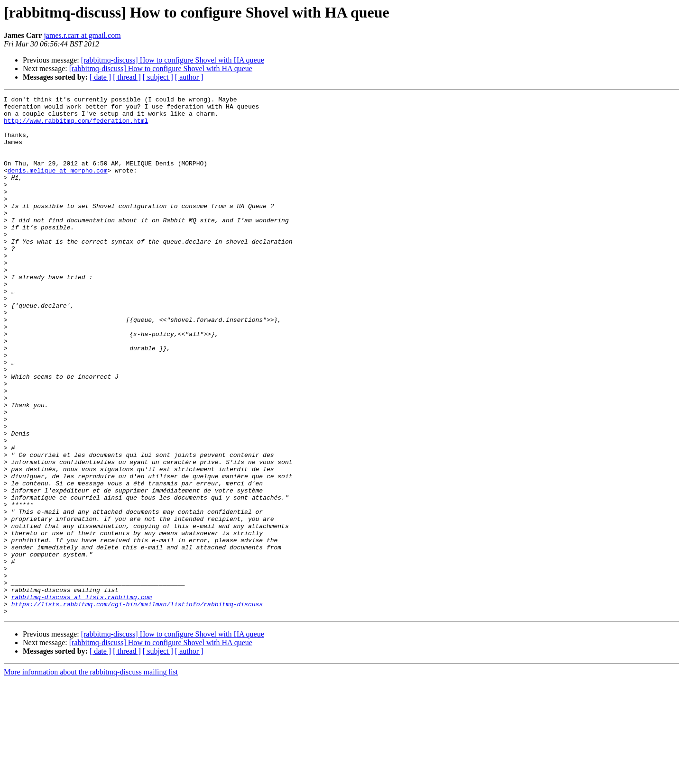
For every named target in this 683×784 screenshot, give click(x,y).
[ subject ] (158, 77)
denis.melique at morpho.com (58, 186)
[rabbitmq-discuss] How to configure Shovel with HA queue (173, 60)
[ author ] (189, 77)
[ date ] (100, 77)
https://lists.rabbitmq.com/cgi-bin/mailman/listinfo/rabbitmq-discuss (137, 706)
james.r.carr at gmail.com (82, 35)
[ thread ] (127, 77)
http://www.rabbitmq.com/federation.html (76, 126)
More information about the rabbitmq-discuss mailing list (91, 776)
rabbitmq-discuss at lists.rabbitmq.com (82, 698)
